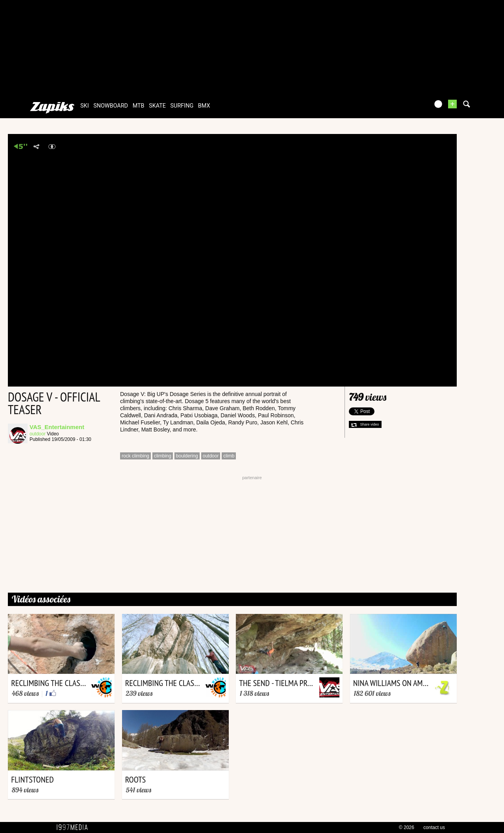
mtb (139, 106)
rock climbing (135, 456)
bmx (204, 106)
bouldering (187, 456)
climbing (163, 456)
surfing (182, 106)
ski (85, 106)
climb (229, 456)
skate (157, 106)
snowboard (111, 106)
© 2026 (407, 827)
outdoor (38, 434)
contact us (434, 827)
